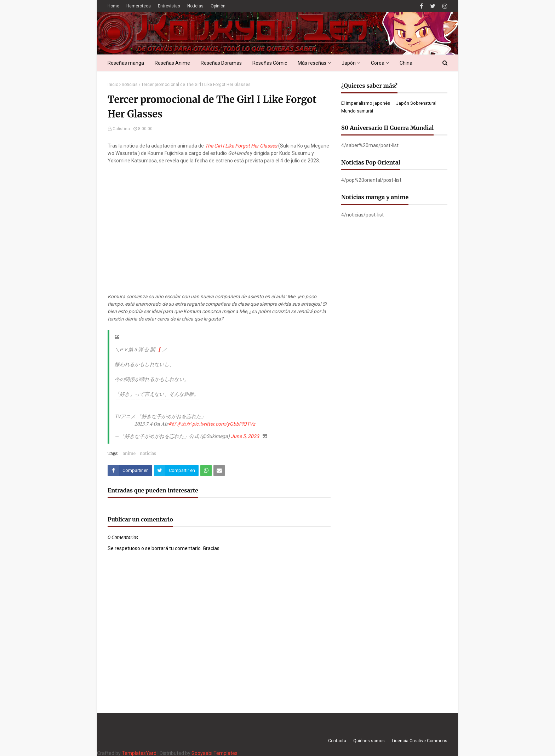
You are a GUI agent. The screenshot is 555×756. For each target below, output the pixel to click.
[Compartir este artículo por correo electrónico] (219, 471)
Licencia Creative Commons (420, 741)
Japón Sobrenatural (416, 103)
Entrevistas (169, 6)
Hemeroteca (139, 6)
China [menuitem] (406, 63)
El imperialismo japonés (366, 103)
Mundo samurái (357, 111)
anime (129, 453)
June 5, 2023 (245, 436)
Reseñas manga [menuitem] (126, 63)
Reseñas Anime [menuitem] (172, 63)
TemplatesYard (139, 753)
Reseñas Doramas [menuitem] (221, 63)
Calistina (121, 129)
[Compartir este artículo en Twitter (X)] (176, 471)
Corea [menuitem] (378, 63)
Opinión (218, 6)
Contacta (337, 741)
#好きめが (180, 424)
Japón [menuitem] (349, 63)
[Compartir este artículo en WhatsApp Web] (206, 471)
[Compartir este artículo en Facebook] (130, 471)
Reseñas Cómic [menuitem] (270, 63)
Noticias (195, 6)
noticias (130, 85)
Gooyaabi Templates (214, 753)
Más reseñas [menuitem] (312, 63)
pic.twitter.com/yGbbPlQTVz (224, 424)
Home (113, 6)
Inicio (113, 85)
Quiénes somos (369, 741)
